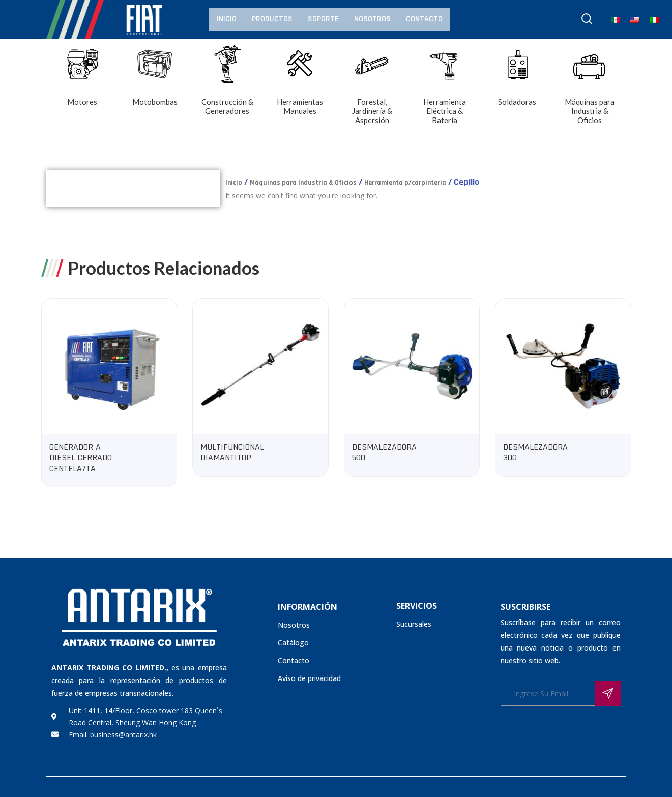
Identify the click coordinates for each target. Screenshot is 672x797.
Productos (272, 19)
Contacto (424, 19)
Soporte (323, 19)
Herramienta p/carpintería (405, 183)
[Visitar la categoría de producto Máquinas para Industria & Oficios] (590, 93)
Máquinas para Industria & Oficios (303, 183)
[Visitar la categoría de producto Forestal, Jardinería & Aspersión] (373, 93)
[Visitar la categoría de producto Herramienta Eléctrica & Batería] (445, 93)
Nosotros (372, 19)
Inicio (227, 19)
